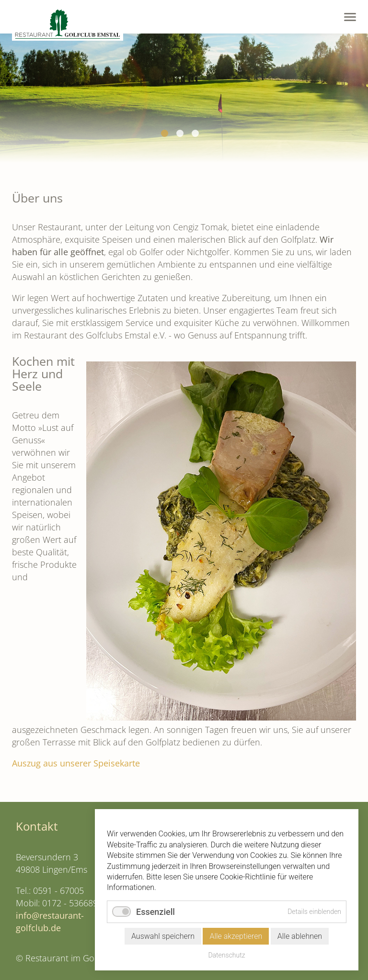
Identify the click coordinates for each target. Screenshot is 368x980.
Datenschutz (226, 955)
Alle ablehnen (300, 936)
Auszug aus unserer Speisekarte (76, 763)
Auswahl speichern (163, 936)
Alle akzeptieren (236, 936)
